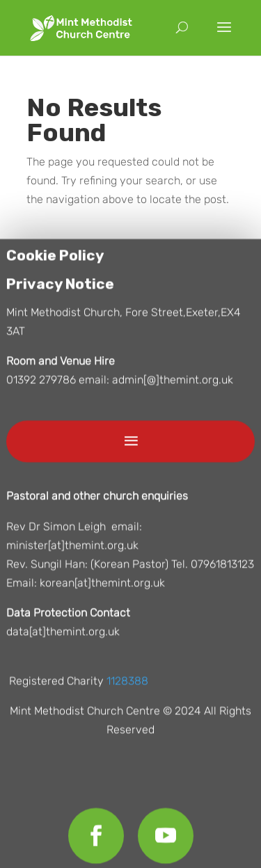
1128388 (127, 684)
